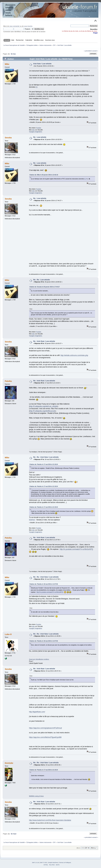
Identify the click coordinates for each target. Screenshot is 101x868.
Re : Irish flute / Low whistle (44, 341)
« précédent (88, 51)
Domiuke (9, 763)
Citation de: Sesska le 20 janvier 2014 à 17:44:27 (45, 287)
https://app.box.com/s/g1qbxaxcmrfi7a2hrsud (45, 728)
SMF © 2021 (44, 862)
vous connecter (14, 26)
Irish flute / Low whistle (42, 64)
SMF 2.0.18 (35, 862)
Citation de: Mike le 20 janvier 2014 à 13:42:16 (44, 175)
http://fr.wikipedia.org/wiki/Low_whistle (43, 406)
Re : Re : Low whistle (42, 280)
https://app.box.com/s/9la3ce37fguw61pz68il (45, 737)
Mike (7, 64)
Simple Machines (53, 862)
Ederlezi (32, 520)
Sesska (8, 138)
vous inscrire (28, 26)
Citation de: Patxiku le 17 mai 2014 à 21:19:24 (44, 464)
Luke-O (8, 634)
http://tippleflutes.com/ (37, 712)
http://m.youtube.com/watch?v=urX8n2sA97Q (76, 549)
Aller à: (78, 848)
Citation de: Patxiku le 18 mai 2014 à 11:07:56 (44, 584)
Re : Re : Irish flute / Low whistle (46, 457)
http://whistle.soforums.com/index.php (74, 355)
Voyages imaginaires (36, 132)
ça (54, 110)
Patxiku (8, 381)
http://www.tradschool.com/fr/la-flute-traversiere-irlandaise (50, 820)
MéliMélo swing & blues (36, 796)
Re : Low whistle (40, 137)
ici (37, 87)
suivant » (95, 51)
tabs (33, 130)
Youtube (39, 128)
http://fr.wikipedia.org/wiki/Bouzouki (42, 411)
